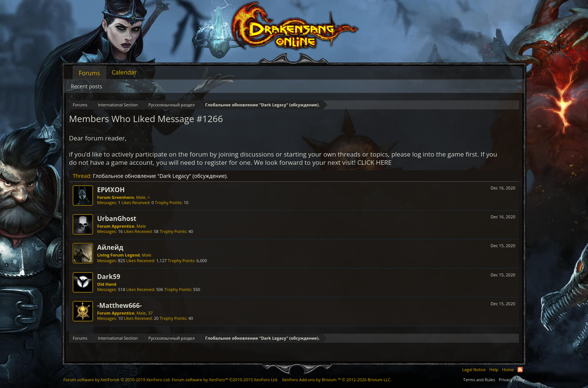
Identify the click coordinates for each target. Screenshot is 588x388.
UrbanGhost (117, 218)
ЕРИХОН (111, 190)
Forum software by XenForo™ (225, 380)
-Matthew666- (119, 305)
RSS (520, 370)
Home (508, 369)
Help (494, 369)
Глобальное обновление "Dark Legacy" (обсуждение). (160, 176)
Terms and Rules (479, 380)
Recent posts (87, 86)
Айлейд (110, 247)
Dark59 (109, 276)
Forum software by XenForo (117, 380)
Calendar (124, 72)
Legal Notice (474, 369)
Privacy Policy (512, 380)
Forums (89, 73)
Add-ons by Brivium (337, 380)
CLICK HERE (375, 162)
